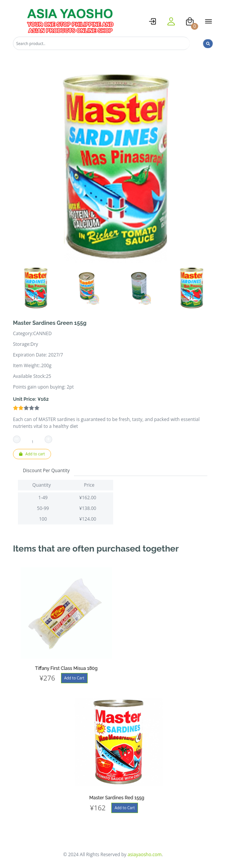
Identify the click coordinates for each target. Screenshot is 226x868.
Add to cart (32, 454)
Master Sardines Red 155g (117, 798)
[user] (171, 21)
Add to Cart (74, 678)
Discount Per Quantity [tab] (46, 470)
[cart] (190, 21)
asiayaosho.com (145, 854)
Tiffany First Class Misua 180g (66, 668)
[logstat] (152, 21)
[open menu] (208, 21)
